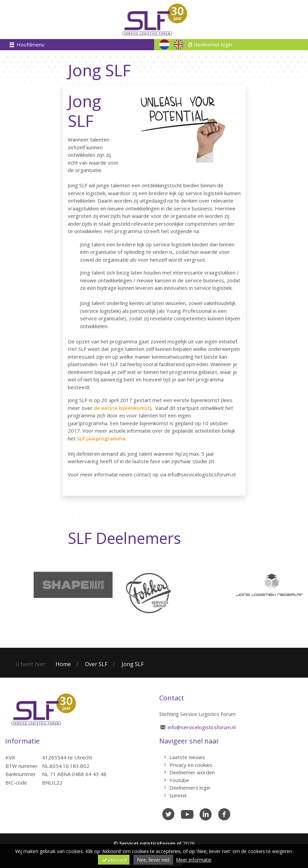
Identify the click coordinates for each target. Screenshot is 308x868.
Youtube (179, 780)
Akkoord (114, 860)
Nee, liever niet (153, 860)
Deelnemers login (190, 788)
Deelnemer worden (192, 772)
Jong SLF (133, 664)
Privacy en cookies (191, 765)
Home (63, 664)
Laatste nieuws (187, 757)
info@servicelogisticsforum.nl (202, 727)
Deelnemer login (213, 44)
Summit (178, 795)
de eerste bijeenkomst (122, 408)
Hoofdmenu (30, 44)
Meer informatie (194, 860)
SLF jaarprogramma (101, 438)
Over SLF (96, 664)
